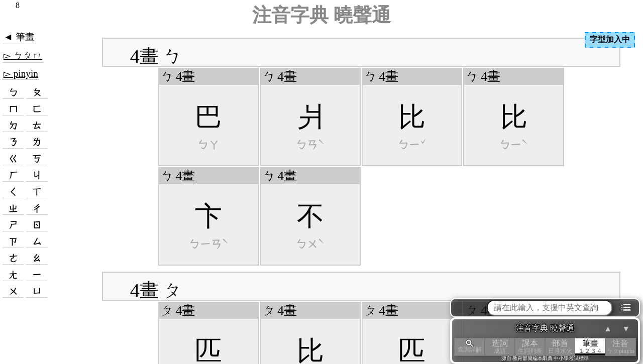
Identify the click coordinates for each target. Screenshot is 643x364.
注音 (620, 347)
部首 (560, 347)
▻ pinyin (21, 74)
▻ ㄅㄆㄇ (23, 55)
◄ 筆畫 (19, 37)
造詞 (500, 347)
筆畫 (590, 347)
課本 (530, 347)
